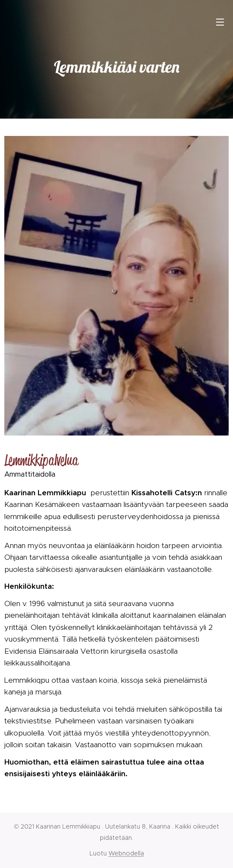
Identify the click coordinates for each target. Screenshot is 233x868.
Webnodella (126, 853)
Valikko (220, 22)
